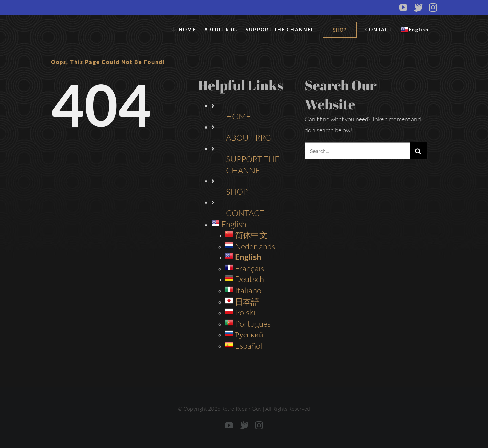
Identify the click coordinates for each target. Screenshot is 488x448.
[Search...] (357, 151)
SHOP (237, 192)
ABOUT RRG (249, 138)
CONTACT (245, 213)
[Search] (418, 151)
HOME (238, 116)
